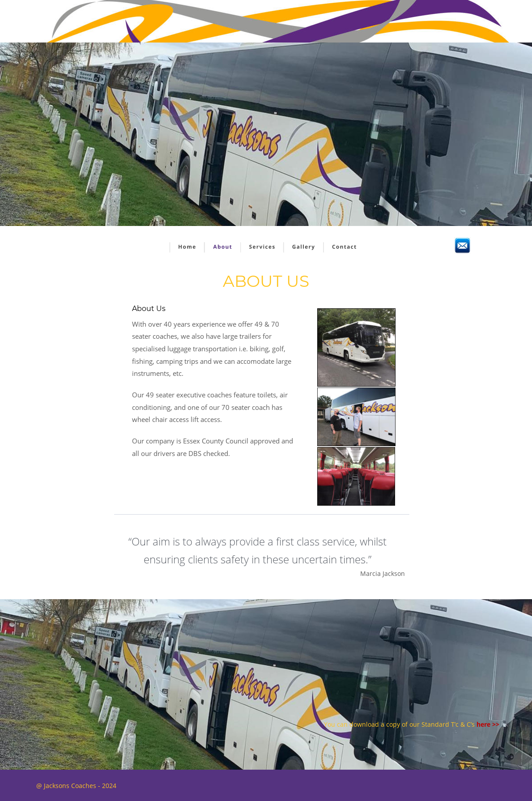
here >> (488, 724)
